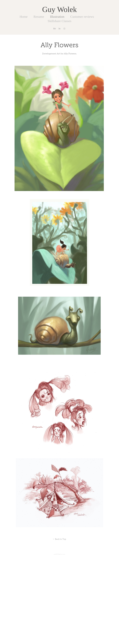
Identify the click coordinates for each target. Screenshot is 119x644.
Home (24, 17)
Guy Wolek (59, 9)
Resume (39, 17)
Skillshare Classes (59, 21)
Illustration (57, 17)
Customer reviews (82, 17)
